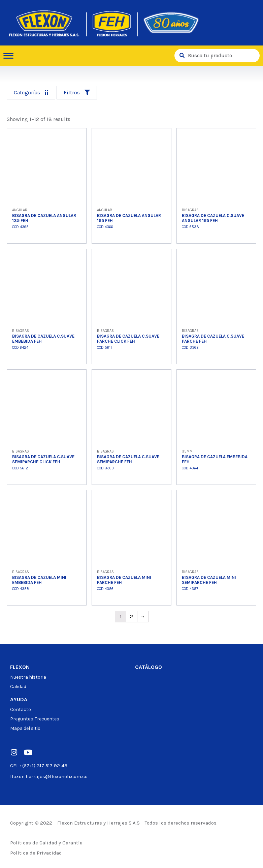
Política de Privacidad (36, 853)
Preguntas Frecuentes (35, 719)
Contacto (21, 709)
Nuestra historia (28, 677)
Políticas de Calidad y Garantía (46, 843)
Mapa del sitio (25, 728)
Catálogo (149, 667)
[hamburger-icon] (11, 56)
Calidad (18, 687)
